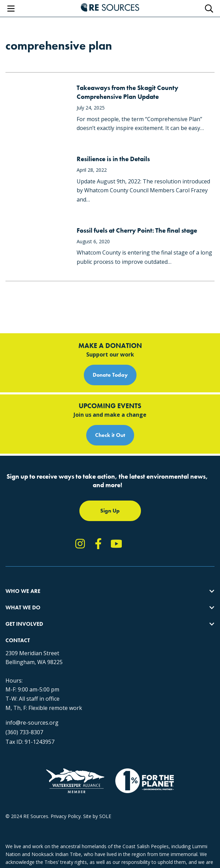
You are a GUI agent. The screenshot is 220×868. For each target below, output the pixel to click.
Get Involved (24, 624)
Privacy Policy (66, 816)
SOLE (105, 816)
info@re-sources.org (32, 723)
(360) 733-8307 (24, 732)
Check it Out (110, 435)
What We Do (23, 607)
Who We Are (23, 591)
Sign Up (110, 511)
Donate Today (110, 375)
